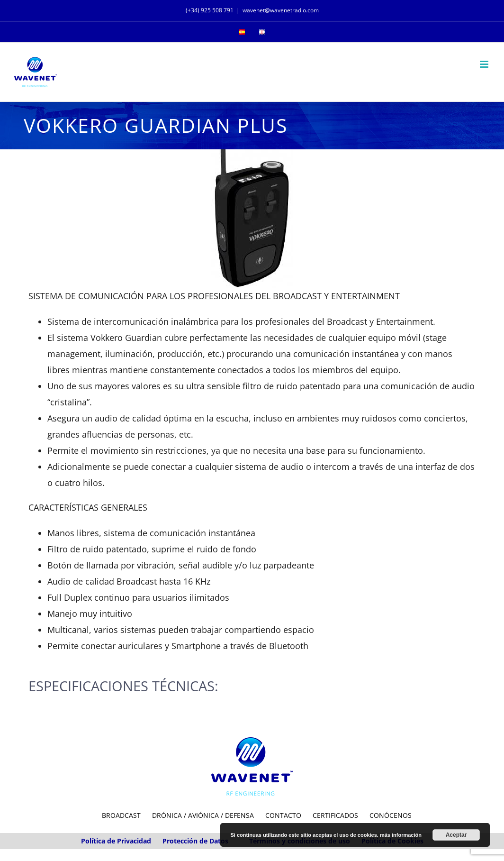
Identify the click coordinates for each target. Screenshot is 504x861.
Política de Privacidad (116, 841)
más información (401, 835)
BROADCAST (121, 815)
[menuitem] (242, 32)
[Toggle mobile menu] (485, 64)
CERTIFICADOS (335, 815)
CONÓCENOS (391, 815)
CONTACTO (283, 815)
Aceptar (456, 835)
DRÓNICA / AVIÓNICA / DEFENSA (203, 815)
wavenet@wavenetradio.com (281, 10)
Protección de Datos (195, 841)
